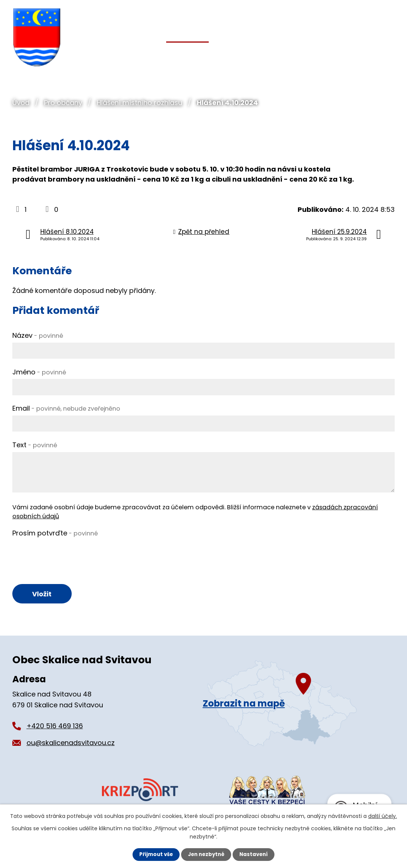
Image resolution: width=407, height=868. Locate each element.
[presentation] (69, 555)
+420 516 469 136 (55, 727)
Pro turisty (332, 53)
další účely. (383, 816)
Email (66, 408)
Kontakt (381, 53)
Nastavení (256, 854)
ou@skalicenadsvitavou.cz (71, 744)
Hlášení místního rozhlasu (139, 103)
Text (35, 445)
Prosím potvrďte (55, 533)
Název (38, 335)
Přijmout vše (154, 854)
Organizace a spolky (262, 53)
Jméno (39, 372)
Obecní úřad (127, 53)
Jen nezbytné (206, 854)
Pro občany (63, 103)
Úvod (21, 103)
